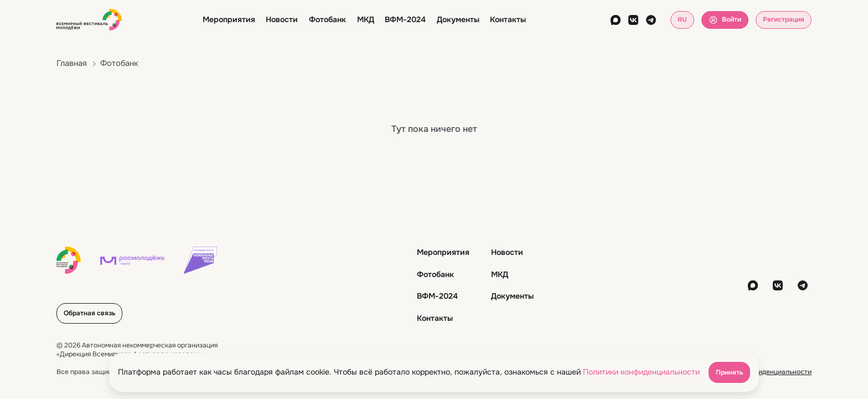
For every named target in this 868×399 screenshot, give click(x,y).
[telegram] (651, 20)
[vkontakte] (633, 20)
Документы (458, 19)
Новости (282, 19)
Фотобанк (327, 19)
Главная (72, 63)
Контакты (508, 19)
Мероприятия (229, 19)
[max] (616, 20)
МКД (366, 19)
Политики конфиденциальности (641, 372)
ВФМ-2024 (405, 19)
